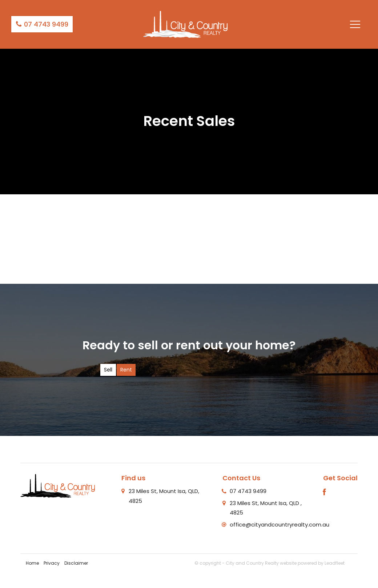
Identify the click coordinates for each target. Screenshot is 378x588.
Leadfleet (335, 563)
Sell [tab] (108, 370)
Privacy (52, 563)
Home (32, 563)
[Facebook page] (325, 493)
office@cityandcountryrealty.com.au (280, 525)
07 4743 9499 (42, 24)
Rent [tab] (126, 370)
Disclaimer (76, 563)
